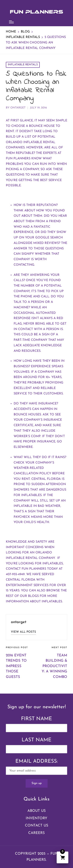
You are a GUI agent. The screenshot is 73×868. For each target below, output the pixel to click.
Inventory (36, 818)
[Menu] (11, 22)
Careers (36, 833)
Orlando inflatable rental (31, 142)
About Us (37, 811)
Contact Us (37, 826)
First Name (36, 719)
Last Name (36, 740)
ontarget (19, 622)
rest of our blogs (22, 596)
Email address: (36, 767)
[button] (23, 632)
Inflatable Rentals (23, 65)
